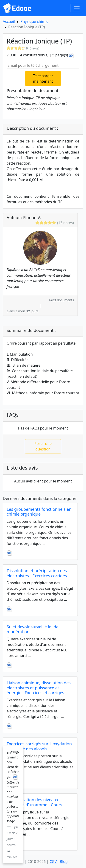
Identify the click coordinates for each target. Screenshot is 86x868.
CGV (53, 862)
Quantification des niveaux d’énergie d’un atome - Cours (34, 802)
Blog (64, 862)
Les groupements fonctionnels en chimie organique (39, 512)
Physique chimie (34, 21)
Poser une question (43, 446)
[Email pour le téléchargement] (43, 65)
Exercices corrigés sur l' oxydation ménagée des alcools (39, 746)
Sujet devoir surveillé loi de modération (33, 629)
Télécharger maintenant (43, 78)
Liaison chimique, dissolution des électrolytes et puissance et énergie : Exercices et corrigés (39, 688)
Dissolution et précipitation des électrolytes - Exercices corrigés (37, 573)
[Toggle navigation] (77, 8)
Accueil (9, 21)
